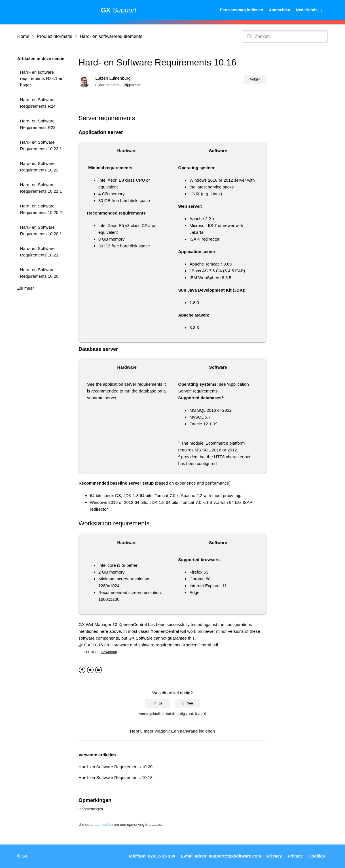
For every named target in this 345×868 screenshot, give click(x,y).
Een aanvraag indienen (242, 10)
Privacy (274, 856)
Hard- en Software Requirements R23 (38, 124)
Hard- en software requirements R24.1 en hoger (42, 78)
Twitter (90, 670)
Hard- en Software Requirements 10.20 (39, 273)
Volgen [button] (255, 79)
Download (109, 652)
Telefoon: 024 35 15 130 (151, 856)
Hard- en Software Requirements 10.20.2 (41, 209)
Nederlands (307, 10)
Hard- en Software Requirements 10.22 (39, 167)
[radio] (158, 703)
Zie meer (26, 288)
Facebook (82, 670)
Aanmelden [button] (279, 10)
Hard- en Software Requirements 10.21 (39, 252)
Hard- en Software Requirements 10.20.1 (41, 230)
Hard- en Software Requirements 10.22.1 (41, 145)
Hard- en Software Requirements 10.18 (116, 777)
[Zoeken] (285, 37)
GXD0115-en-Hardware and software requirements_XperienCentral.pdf (151, 645)
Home (23, 36)
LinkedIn (99, 670)
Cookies (317, 856)
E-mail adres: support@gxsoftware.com (221, 856)
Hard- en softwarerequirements (111, 36)
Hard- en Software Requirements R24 (38, 103)
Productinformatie (55, 36)
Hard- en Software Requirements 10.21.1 (41, 188)
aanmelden (103, 825)
